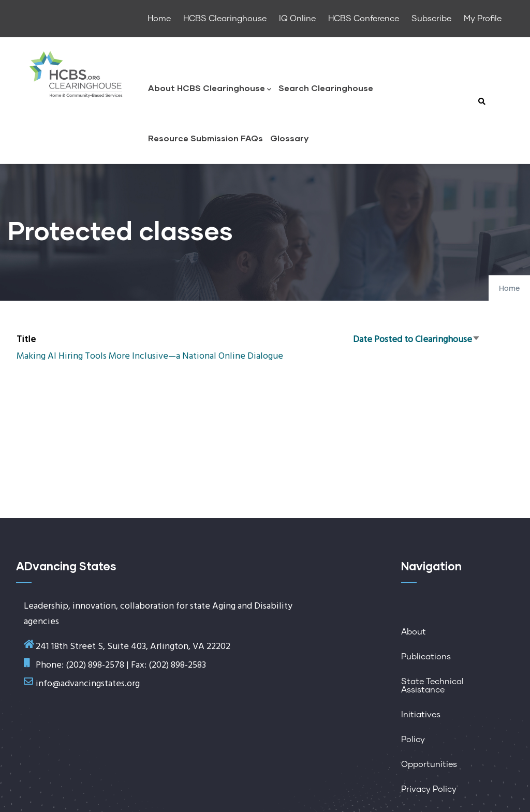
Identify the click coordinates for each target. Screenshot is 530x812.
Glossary (289, 138)
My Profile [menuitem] (483, 19)
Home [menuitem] (159, 19)
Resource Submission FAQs (205, 138)
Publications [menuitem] (426, 657)
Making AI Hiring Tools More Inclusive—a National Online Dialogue (150, 356)
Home (509, 289)
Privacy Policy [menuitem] (429, 789)
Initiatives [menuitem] (421, 715)
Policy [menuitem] (413, 740)
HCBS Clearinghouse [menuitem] (225, 19)
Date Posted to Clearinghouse (417, 340)
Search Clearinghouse (326, 88)
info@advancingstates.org (88, 684)
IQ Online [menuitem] (297, 19)
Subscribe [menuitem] (431, 19)
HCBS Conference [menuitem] (364, 19)
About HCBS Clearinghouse (210, 89)
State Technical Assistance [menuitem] (432, 686)
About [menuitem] (414, 632)
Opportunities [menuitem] (429, 764)
